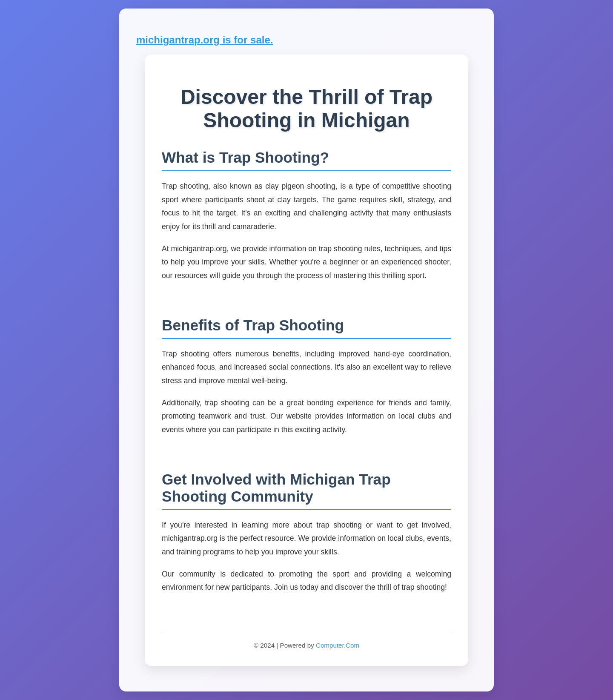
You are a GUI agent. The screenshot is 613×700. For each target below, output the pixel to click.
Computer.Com (338, 645)
